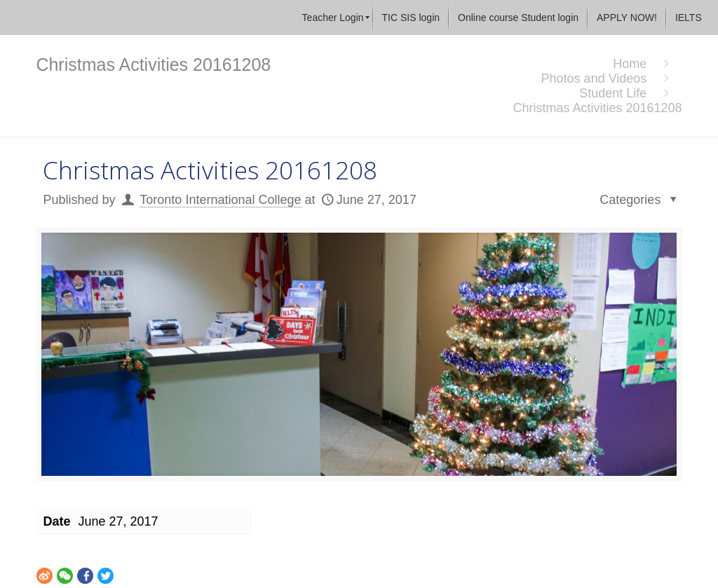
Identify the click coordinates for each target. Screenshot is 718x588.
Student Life (613, 93)
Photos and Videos (594, 78)
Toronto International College (220, 200)
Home (630, 64)
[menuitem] (333, 18)
